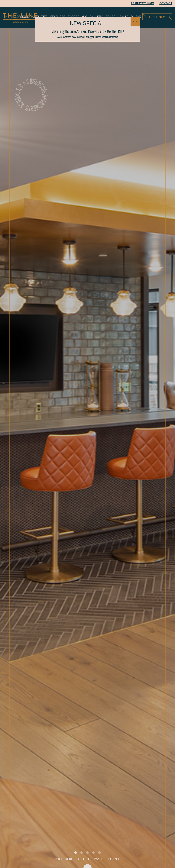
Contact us (99, 37)
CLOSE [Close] (135, 22)
